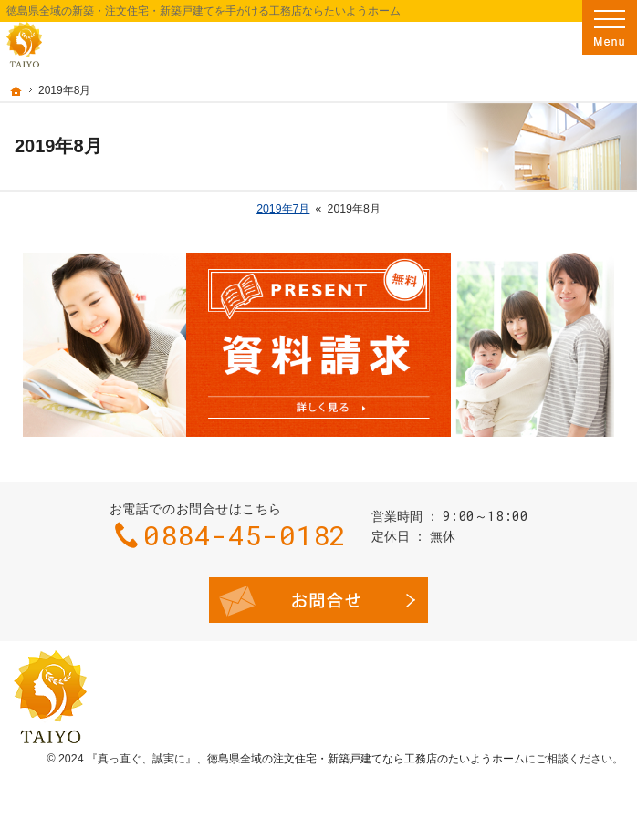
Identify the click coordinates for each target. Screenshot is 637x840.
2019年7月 (283, 209)
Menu (610, 27)
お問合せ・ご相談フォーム (318, 600)
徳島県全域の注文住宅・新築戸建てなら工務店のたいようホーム (366, 759)
